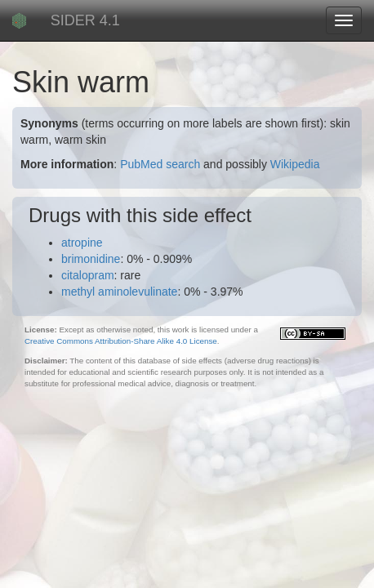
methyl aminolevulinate (119, 292)
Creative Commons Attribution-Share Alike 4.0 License (121, 341)
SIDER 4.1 (85, 20)
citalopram (88, 275)
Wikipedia (295, 164)
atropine (82, 243)
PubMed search (160, 164)
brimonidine (91, 259)
